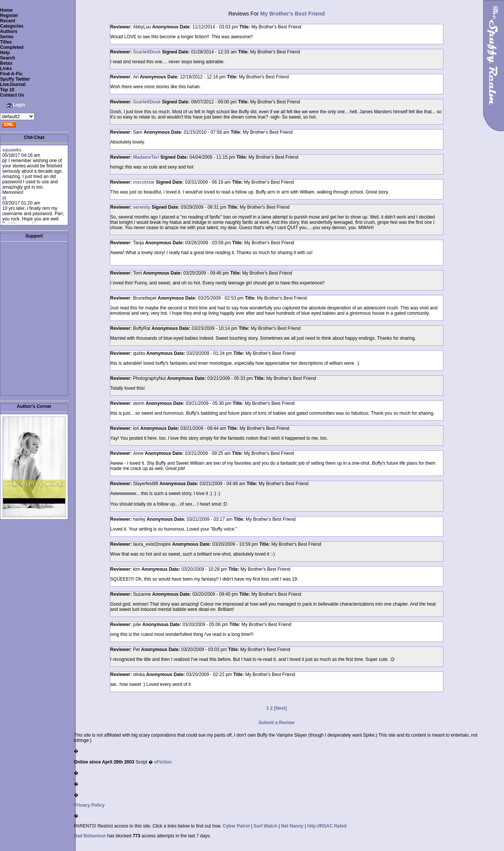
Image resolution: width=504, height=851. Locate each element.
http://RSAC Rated (327, 826)
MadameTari (146, 157)
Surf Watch (265, 826)
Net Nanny (292, 826)
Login (19, 105)
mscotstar (144, 182)
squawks (12, 150)
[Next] (281, 708)
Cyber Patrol (236, 826)
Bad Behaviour (90, 836)
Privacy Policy (89, 805)
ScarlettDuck (147, 52)
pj (4, 198)
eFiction (163, 762)
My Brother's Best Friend (293, 14)
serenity (142, 207)
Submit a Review (277, 723)
